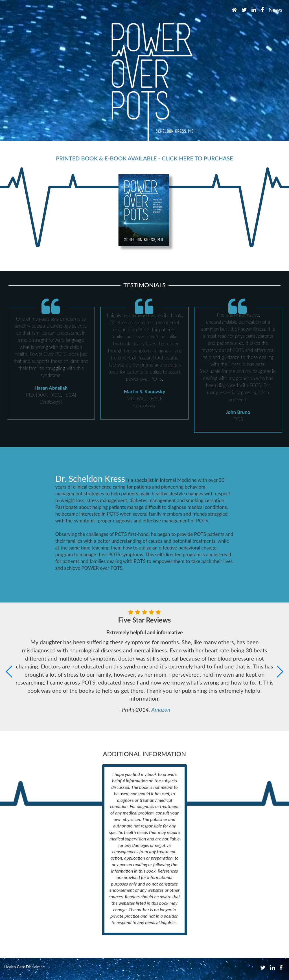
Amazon (161, 709)
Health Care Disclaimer (24, 967)
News (275, 10)
